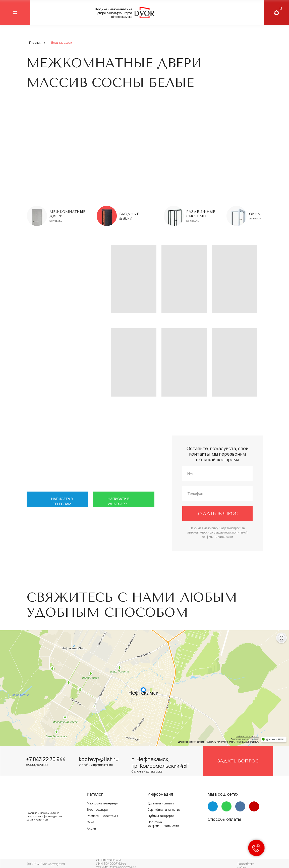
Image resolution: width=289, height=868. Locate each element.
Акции (91, 828)
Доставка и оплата (161, 803)
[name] (217, 473)
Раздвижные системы (201, 214)
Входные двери (97, 810)
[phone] (217, 493)
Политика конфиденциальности (163, 824)
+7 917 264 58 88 (77, 543)
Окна (255, 214)
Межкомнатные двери (103, 803)
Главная (35, 43)
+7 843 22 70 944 (46, 759)
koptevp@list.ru (99, 759)
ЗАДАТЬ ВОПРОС (217, 513)
